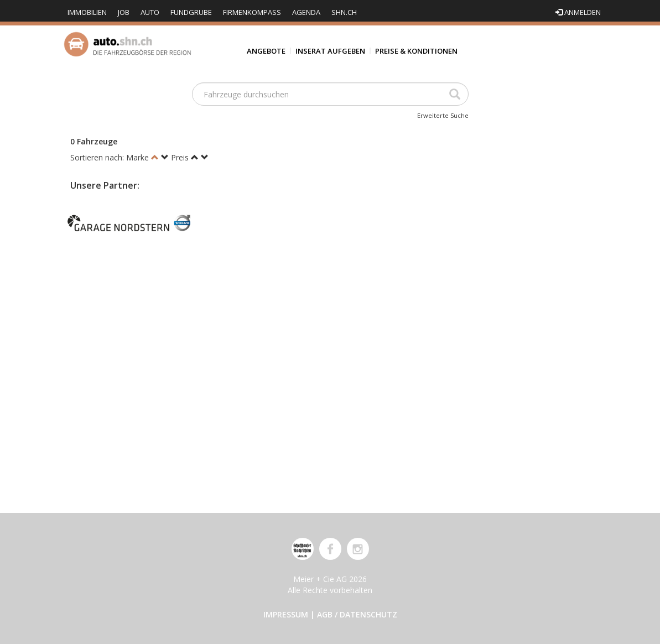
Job (124, 12)
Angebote (266, 51)
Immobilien (87, 12)
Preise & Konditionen (416, 51)
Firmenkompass (252, 12)
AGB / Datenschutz (357, 614)
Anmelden (578, 12)
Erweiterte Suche (443, 115)
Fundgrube (191, 12)
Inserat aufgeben (330, 51)
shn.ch (344, 12)
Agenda (306, 12)
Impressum (286, 614)
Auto (150, 12)
